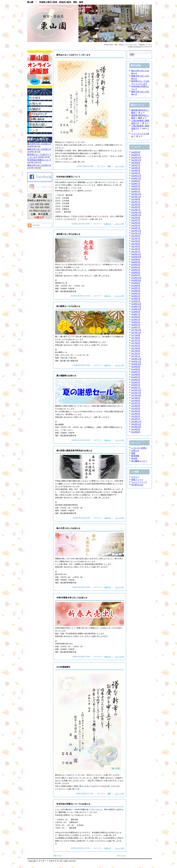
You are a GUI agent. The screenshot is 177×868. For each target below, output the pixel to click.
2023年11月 (136, 197)
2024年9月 (136, 181)
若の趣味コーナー (139, 461)
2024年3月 (136, 189)
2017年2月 (136, 354)
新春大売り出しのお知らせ (39, 149)
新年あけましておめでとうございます (73, 55)
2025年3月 (136, 171)
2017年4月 (136, 348)
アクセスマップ (39, 114)
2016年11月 (136, 361)
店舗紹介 (35, 109)
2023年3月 (136, 207)
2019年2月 (136, 299)
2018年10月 (136, 309)
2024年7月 (136, 184)
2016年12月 (136, 359)
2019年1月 (136, 301)
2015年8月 (136, 401)
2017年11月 (136, 333)
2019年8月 (136, 286)
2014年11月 (136, 424)
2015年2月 (136, 416)
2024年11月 (136, 178)
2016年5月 (136, 377)
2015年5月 (136, 408)
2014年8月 (136, 432)
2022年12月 (136, 212)
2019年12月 (136, 278)
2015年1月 (136, 419)
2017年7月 (136, 340)
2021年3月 (136, 246)
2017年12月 (136, 330)
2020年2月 (136, 273)
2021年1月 (136, 252)
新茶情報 (135, 456)
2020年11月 (136, 254)
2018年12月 (136, 304)
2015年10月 (136, 395)
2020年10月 (136, 257)
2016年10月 (136, 364)
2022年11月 (136, 215)
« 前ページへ (57, 855)
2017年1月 (136, 356)
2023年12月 (136, 194)
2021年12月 (136, 231)
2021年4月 (136, 244)
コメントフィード (139, 482)
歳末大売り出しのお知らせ (39, 165)
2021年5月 (136, 241)
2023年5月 (136, 205)
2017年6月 (136, 343)
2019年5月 (136, 293)
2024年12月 (136, 176)
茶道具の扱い (38, 125)
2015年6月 (136, 406)
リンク (34, 130)
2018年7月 (136, 314)
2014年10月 (136, 427)
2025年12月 (136, 157)
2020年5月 (136, 265)
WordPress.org (137, 485)
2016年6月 (136, 374)
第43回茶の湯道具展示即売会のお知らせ (74, 451)
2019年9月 (136, 283)
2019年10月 (136, 280)
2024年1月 (136, 191)
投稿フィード (137, 480)
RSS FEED (36, 225)
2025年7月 (136, 165)
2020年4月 (136, 267)
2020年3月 (136, 270)
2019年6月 (136, 291)
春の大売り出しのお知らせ (68, 528)
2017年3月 (136, 351)
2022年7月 (136, 220)
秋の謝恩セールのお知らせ (68, 306)
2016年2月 (136, 385)
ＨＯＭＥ (35, 98)
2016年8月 (136, 369)
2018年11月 (136, 306)
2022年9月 (136, 218)
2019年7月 (136, 288)
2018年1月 (136, 327)
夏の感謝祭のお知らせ (66, 376)
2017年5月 (136, 346)
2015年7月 (136, 403)
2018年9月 (136, 312)
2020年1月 (136, 275)
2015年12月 (136, 390)
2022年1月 (136, 228)
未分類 (134, 458)
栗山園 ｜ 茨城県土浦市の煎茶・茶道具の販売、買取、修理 (55, 2)
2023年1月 (136, 210)
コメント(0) (119, 166)
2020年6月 (136, 262)
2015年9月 (136, 398)
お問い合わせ (38, 119)
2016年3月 (136, 382)
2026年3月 (136, 152)
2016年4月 (136, 380)
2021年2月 (136, 249)
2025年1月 (136, 173)
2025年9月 (136, 163)
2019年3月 (136, 296)
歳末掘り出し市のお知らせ (68, 234)
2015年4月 (136, 411)
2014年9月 (136, 429)
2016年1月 (136, 388)
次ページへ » (122, 855)
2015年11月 (136, 393)
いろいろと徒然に (139, 448)
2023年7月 (136, 202)
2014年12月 (136, 422)
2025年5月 (136, 168)
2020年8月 (136, 259)
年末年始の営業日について (68, 177)
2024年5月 (136, 186)
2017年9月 (136, 335)
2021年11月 (136, 233)
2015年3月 (136, 414)
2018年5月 (136, 320)
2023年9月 (136, 199)
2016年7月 (136, 372)
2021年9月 (136, 236)
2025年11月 (136, 160)
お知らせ (108, 224)
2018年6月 (136, 317)
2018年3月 (136, 325)
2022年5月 (136, 223)
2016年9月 (136, 367)
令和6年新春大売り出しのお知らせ (72, 598)
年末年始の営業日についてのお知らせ (73, 804)
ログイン (135, 477)
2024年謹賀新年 (63, 667)
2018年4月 (136, 322)
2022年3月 (136, 225)
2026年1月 (136, 155)
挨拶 (109, 166)
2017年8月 (136, 338)
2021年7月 (136, 239)
